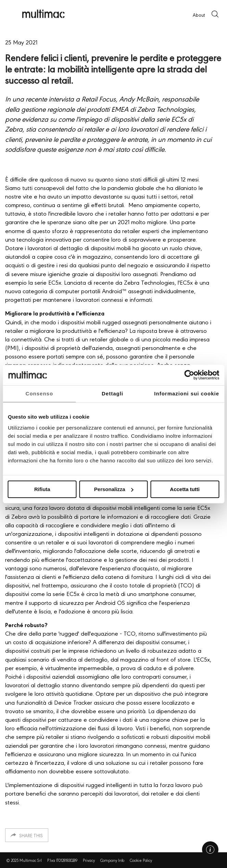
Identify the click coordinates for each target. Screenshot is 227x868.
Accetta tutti (185, 489)
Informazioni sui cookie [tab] (187, 394)
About (199, 15)
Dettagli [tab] (112, 394)
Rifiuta (42, 489)
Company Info (112, 860)
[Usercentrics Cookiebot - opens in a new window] (189, 375)
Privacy (89, 860)
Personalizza (114, 489)
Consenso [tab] (40, 394)
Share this (31, 835)
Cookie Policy (141, 860)
